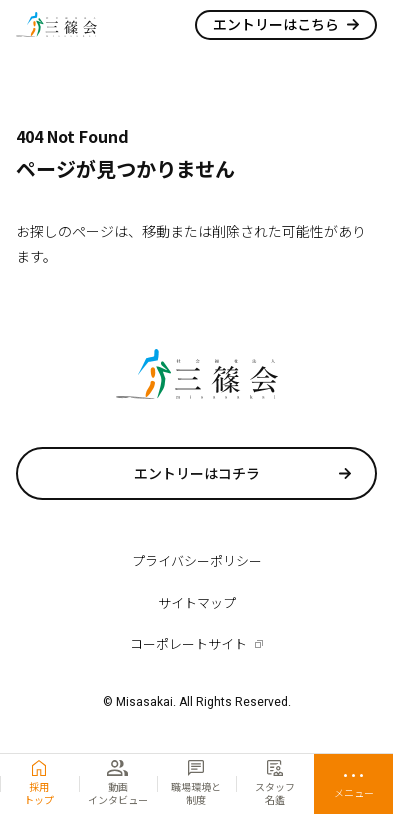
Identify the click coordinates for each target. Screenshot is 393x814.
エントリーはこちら (276, 24)
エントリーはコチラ (197, 473)
